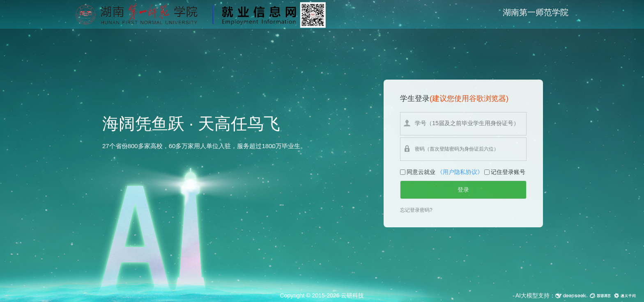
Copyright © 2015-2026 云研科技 (322, 295)
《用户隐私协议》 (460, 172)
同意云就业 (421, 172)
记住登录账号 (508, 172)
